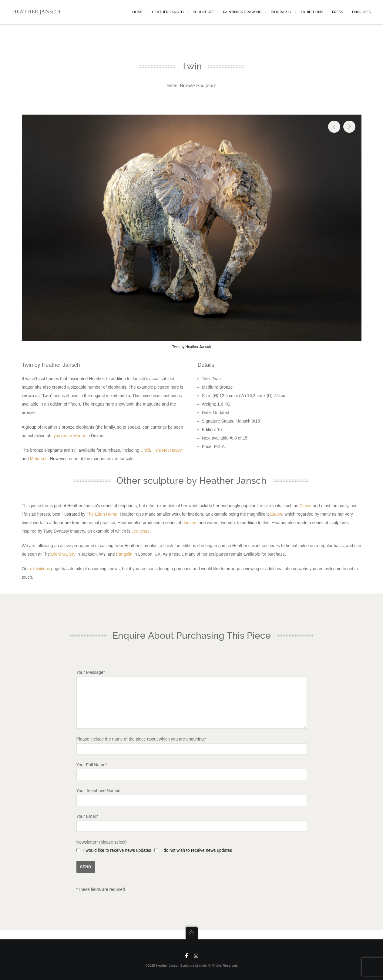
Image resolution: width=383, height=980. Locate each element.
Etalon (276, 514)
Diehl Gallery (63, 554)
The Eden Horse (102, 514)
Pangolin (124, 554)
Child (145, 450)
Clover (305, 506)
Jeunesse (141, 531)
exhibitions (40, 569)
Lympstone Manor (69, 436)
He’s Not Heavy (167, 450)
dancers (190, 523)
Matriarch (39, 459)
